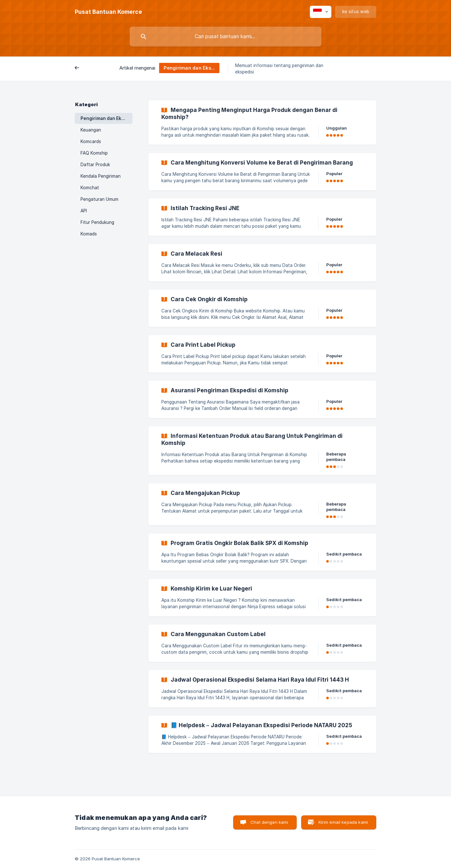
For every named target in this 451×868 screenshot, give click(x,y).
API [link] (84, 211)
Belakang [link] (89, 68)
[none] (108, 12)
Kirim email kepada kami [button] (343, 822)
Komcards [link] (91, 141)
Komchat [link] (90, 188)
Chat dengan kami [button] (269, 822)
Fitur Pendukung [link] (97, 222)
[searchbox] (225, 37)
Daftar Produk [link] (95, 165)
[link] (262, 123)
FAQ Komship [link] (94, 153)
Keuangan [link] (91, 130)
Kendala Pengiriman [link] (101, 176)
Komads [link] (89, 234)
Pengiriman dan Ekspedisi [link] (106, 118)
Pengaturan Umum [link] (99, 199)
